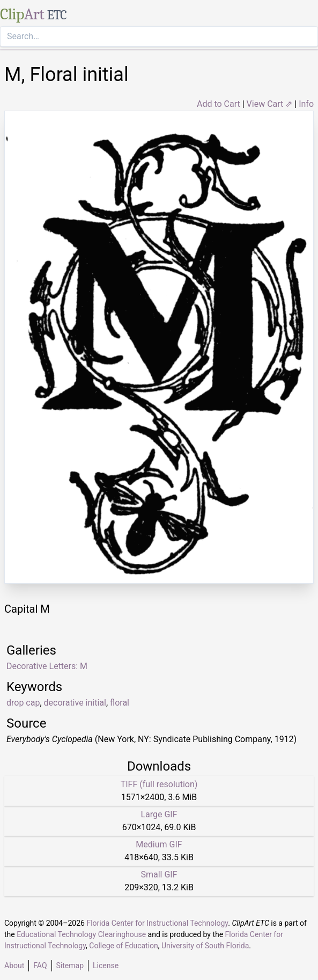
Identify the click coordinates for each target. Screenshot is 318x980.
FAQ (40, 966)
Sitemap (70, 966)
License (106, 966)
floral (120, 703)
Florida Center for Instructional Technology (157, 923)
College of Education (124, 946)
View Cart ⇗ (270, 104)
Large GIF (159, 814)
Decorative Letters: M (47, 666)
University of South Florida (205, 946)
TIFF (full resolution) (159, 784)
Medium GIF (159, 844)
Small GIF (159, 874)
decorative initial (75, 703)
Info (306, 104)
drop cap (23, 703)
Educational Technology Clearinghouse (81, 934)
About (14, 966)
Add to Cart (219, 104)
